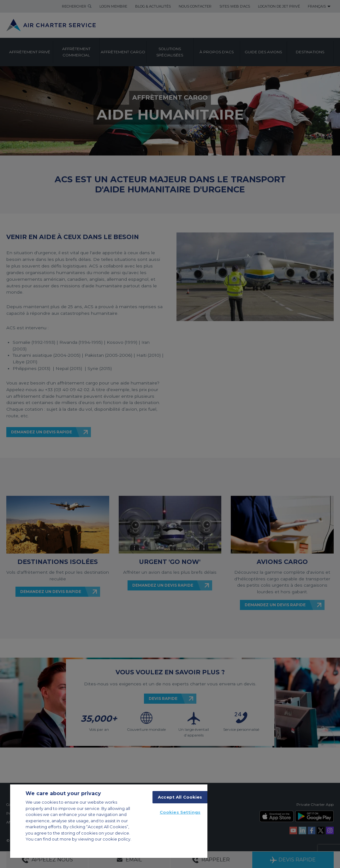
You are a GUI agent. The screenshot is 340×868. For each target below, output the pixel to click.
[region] (109, 821)
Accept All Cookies (180, 797)
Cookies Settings (180, 812)
